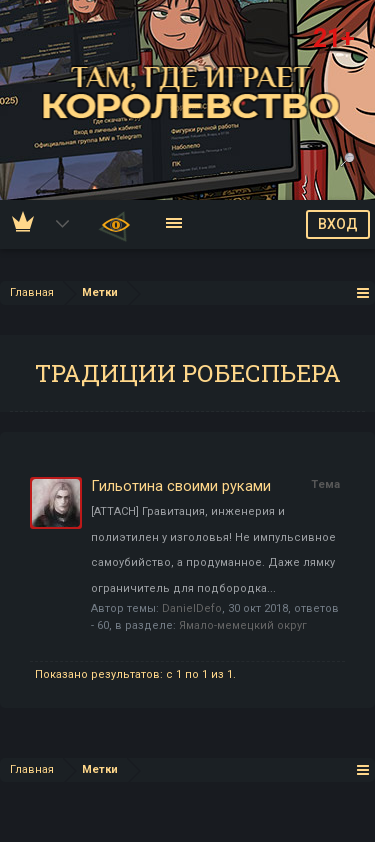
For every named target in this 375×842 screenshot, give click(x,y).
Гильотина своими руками (181, 486)
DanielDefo (192, 608)
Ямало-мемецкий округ (243, 625)
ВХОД (338, 224)
